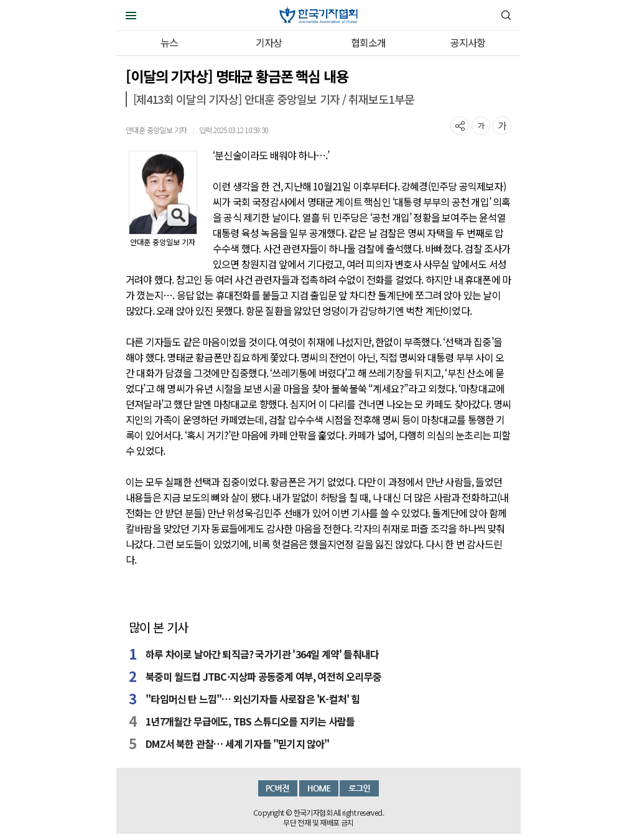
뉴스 (169, 42)
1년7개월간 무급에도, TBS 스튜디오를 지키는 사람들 (250, 721)
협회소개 (369, 42)
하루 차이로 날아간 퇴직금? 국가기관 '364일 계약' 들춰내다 (262, 654)
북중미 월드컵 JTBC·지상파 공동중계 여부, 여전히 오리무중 (263, 676)
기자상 (269, 42)
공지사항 (468, 42)
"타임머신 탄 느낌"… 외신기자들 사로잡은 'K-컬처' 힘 (253, 699)
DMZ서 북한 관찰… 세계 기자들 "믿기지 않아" (237, 744)
